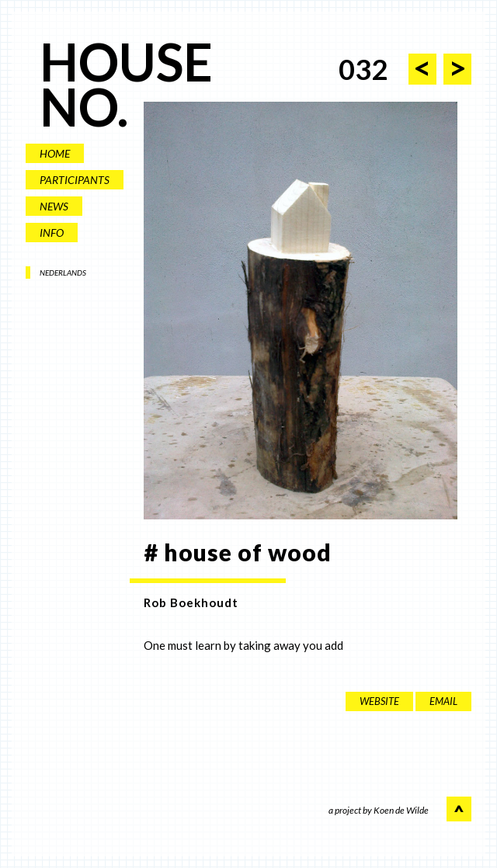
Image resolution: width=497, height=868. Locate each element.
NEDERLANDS (63, 273)
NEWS (54, 206)
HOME (55, 153)
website (379, 701)
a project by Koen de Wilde (379, 811)
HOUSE (126, 62)
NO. (84, 107)
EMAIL (443, 701)
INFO (52, 233)
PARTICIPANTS (75, 180)
